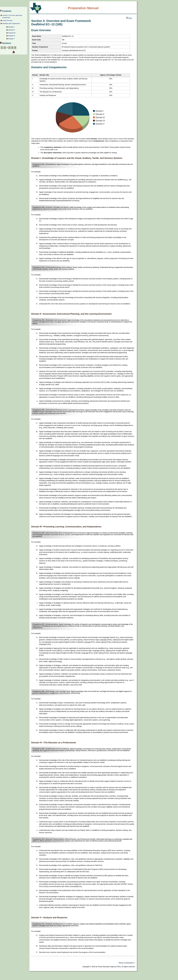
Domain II (12, 30)
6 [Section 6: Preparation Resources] (15, 48)
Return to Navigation (127, 963)
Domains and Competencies (11, 23)
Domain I (11, 27)
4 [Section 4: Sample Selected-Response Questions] (9, 48)
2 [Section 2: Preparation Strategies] (5, 48)
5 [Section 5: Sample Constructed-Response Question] (12, 48)
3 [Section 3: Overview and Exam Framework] (7, 48)
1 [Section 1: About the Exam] (2, 48)
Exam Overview (8, 21)
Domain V (11, 39)
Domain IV (12, 36)
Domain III (12, 33)
